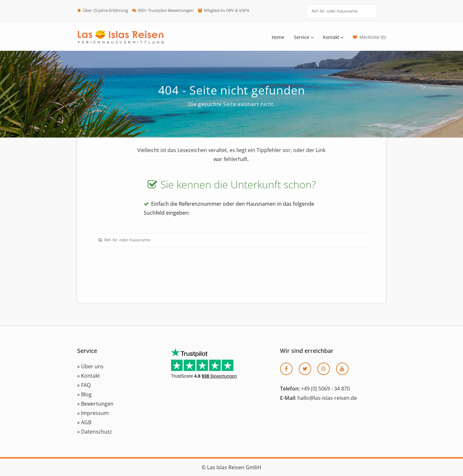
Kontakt (333, 37)
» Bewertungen (95, 404)
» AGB (84, 422)
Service (304, 37)
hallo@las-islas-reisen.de (327, 398)
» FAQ (84, 385)
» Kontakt (89, 376)
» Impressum (93, 413)
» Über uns (90, 366)
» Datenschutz (95, 432)
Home (278, 37)
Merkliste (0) (373, 37)
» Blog (84, 394)
